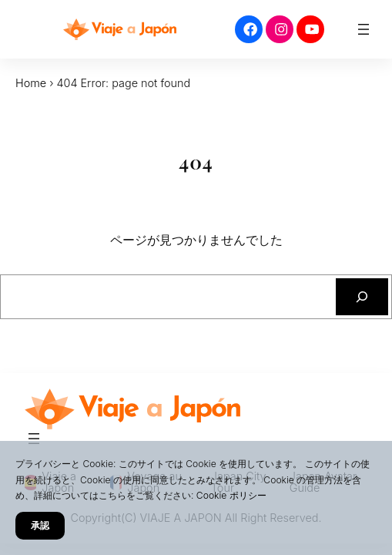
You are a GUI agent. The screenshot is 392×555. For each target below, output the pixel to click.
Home (31, 83)
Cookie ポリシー (231, 495)
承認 (40, 525)
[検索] (362, 297)
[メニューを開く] (364, 29)
